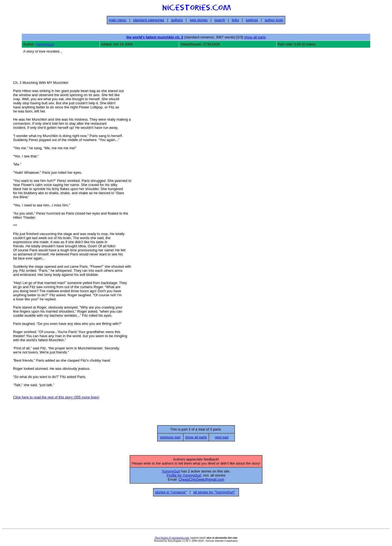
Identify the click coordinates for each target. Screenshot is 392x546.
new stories (199, 20)
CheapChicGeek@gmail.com (201, 481)
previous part (170, 439)
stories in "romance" (171, 494)
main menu (118, 20)
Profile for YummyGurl (184, 477)
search (220, 20)
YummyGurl (45, 44)
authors (177, 20)
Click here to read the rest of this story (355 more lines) (56, 398)
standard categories (149, 20)
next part (222, 439)
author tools (274, 20)
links (235, 20)
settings (252, 20)
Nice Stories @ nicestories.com (172, 539)
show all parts (255, 37)
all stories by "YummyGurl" (214, 494)
